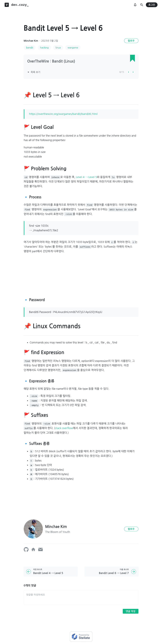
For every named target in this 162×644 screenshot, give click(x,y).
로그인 (152, 5)
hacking (44, 48)
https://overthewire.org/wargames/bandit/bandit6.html (63, 114)
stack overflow (64, 428)
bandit (30, 48)
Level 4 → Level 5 (86, 177)
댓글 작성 (131, 611)
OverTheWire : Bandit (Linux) (51, 61)
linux (58, 48)
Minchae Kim (31, 41)
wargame (73, 48)
